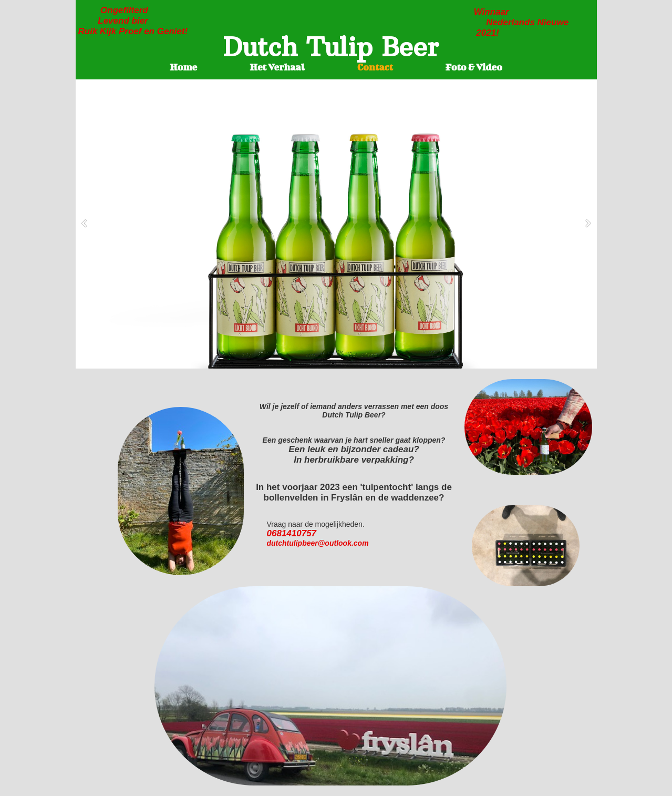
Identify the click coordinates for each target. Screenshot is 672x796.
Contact (375, 67)
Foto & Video (474, 67)
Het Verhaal (277, 67)
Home (183, 67)
